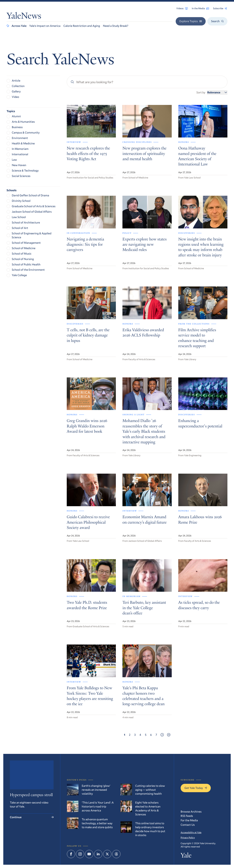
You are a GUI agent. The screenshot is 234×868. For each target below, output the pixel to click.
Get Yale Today (196, 788)
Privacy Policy (188, 837)
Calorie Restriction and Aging (82, 26)
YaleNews (24, 17)
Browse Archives (191, 812)
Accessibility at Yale (191, 832)
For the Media (189, 820)
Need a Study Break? (116, 26)
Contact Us (188, 825)
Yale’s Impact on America (45, 26)
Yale (186, 856)
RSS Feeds (187, 816)
